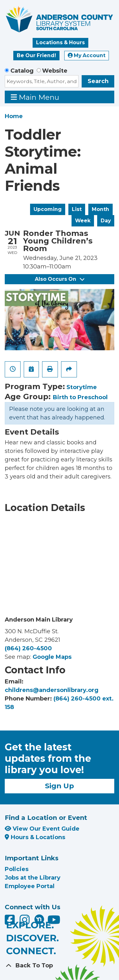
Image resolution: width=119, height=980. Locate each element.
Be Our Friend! (36, 55)
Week (83, 221)
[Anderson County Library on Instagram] (25, 922)
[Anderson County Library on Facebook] (11, 922)
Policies (17, 869)
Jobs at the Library (33, 878)
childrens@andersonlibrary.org (52, 690)
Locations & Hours (60, 42)
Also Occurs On (59, 279)
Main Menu (35, 97)
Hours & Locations (35, 837)
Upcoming (48, 209)
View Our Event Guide (42, 829)
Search (98, 81)
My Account (87, 55)
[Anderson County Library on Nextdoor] (39, 919)
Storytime (82, 387)
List (77, 209)
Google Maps (52, 657)
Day (106, 221)
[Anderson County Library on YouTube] (54, 922)
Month (100, 209)
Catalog (22, 71)
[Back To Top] (59, 966)
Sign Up (59, 786)
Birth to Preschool (80, 397)
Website (55, 71)
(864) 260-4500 (28, 648)
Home (14, 116)
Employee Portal (30, 886)
